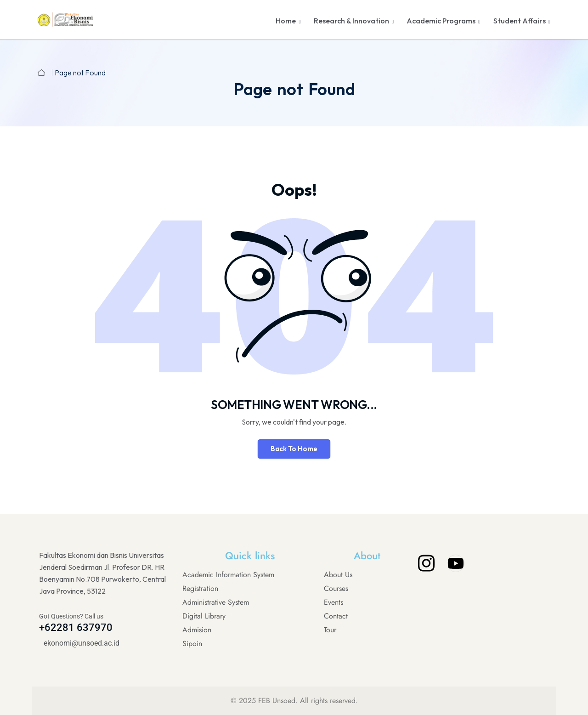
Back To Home (294, 449)
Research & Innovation (351, 21)
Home (286, 21)
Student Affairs (520, 21)
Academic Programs (441, 21)
